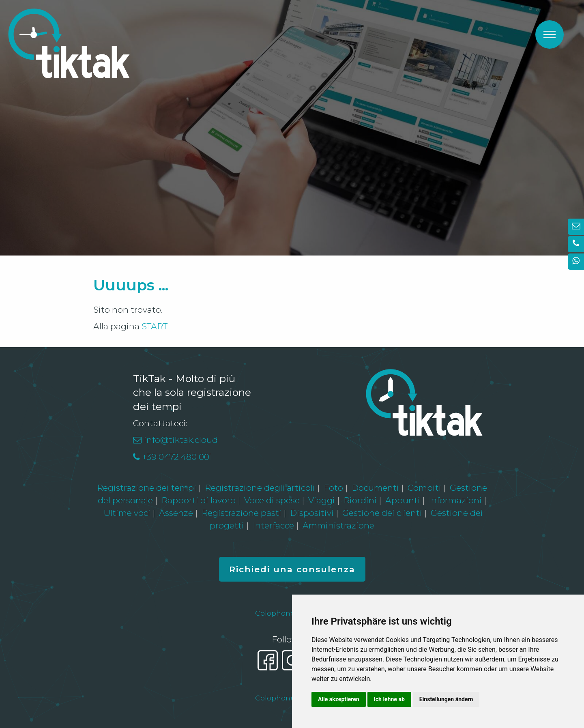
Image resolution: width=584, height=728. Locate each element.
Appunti (403, 500)
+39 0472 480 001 (177, 457)
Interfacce (273, 525)
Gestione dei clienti (382, 513)
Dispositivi (312, 513)
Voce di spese (272, 500)
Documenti (375, 488)
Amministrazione (338, 525)
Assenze (176, 513)
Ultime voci (127, 513)
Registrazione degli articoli (260, 488)
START (155, 326)
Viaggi (322, 500)
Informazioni (455, 500)
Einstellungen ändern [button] (446, 699)
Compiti (424, 488)
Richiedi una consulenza (292, 569)
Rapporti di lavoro (199, 500)
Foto (333, 488)
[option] (292, 128)
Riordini (360, 500)
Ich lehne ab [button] (389, 699)
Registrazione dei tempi (147, 488)
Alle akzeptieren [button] (339, 699)
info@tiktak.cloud (181, 440)
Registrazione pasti (242, 513)
